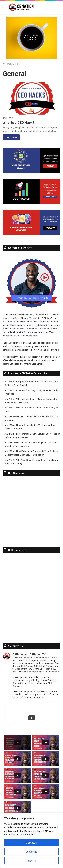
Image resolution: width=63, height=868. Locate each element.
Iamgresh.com (9, 350)
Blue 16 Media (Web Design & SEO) (32, 318)
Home (7, 64)
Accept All (32, 843)
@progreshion (16, 346)
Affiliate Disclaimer (33, 364)
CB (6, 118)
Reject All (32, 861)
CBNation (55, 315)
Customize (32, 852)
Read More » (11, 137)
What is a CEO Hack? (18, 123)
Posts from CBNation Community (27, 373)
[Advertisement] (32, 511)
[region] (32, 840)
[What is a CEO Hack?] (32, 98)
